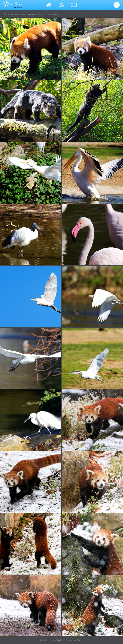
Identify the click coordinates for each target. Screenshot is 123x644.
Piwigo (80, 640)
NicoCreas (60, 640)
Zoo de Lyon (52, 14)
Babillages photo (19, 14)
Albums (6, 14)
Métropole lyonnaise (37, 14)
